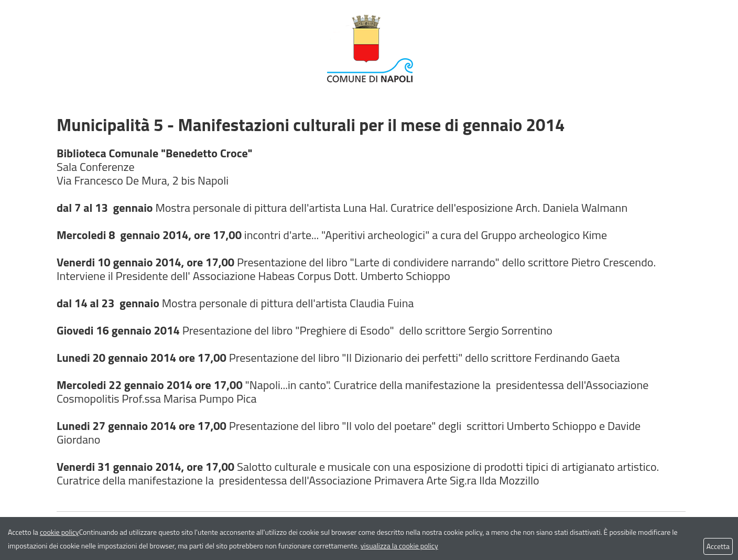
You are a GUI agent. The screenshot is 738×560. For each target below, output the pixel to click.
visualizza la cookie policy (399, 546)
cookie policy (59, 532)
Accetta (718, 546)
